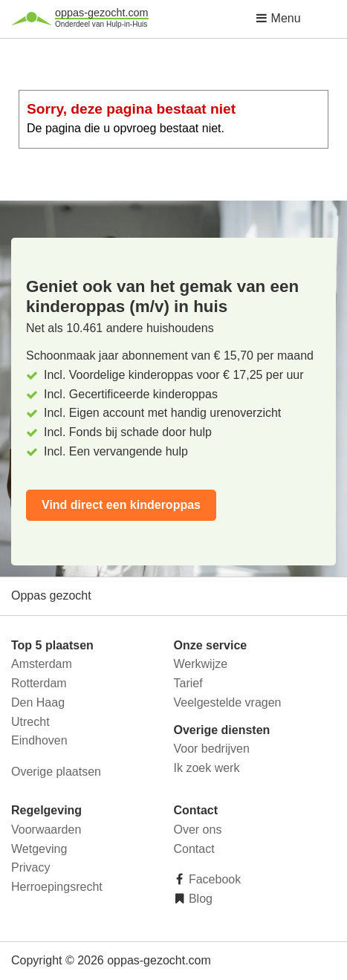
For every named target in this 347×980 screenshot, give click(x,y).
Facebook (214, 879)
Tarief (188, 683)
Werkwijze (201, 664)
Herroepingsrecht (57, 887)
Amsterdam (42, 664)
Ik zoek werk (207, 768)
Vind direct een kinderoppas (121, 505)
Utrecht (30, 722)
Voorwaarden (46, 830)
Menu (278, 18)
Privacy (30, 867)
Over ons (198, 830)
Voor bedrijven (212, 749)
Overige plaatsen (56, 772)
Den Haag (38, 702)
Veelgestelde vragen (228, 702)
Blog (199, 899)
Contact (194, 849)
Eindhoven (39, 740)
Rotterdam (39, 683)
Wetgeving (39, 849)
